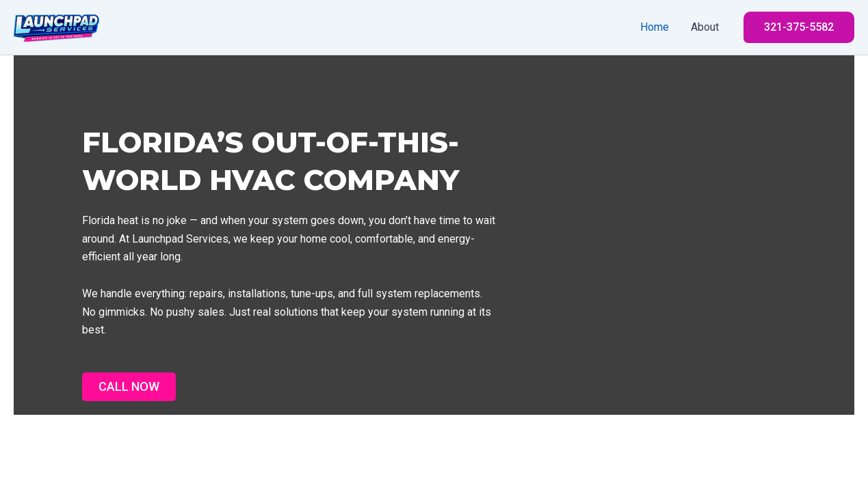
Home (655, 27)
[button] (799, 27)
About (705, 27)
